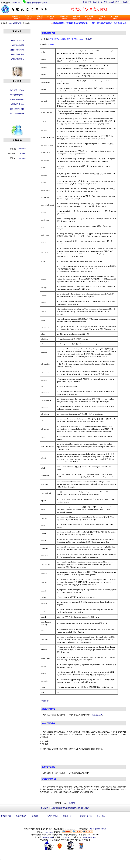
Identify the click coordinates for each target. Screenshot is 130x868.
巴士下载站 (101, 816)
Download (76, 18)
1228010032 (16, 3)
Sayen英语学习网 (115, 2)
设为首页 (104, 2)
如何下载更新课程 (17, 54)
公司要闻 (54, 808)
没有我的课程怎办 (17, 59)
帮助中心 (126, 2)
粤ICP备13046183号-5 (98, 829)
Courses (64, 18)
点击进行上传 (97, 715)
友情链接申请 (6, 816)
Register (89, 18)
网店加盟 (63, 808)
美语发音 (35, 816)
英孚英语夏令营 (86, 816)
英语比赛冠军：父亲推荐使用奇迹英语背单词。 (70, 23)
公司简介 (45, 808)
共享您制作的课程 (17, 109)
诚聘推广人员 (74, 808)
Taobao (114, 18)
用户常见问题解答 (17, 100)
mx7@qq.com (48, 837)
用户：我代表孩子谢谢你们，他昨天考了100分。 (109, 23)
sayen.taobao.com (89, 837)
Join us (102, 18)
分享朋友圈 (87, 2)
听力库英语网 (21, 816)
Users (51, 18)
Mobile (40, 18)
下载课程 (89, 39)
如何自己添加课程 (17, 50)
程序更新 (72, 803)
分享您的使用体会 (17, 104)
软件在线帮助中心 (17, 95)
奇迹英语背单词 (15, 23)
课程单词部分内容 (17, 40)
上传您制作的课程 (17, 45)
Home (16, 18)
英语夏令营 (67, 816)
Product (28, 18)
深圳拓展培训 (53, 816)
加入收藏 (96, 2)
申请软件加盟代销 (17, 113)
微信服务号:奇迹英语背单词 (37, 3)
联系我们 (85, 808)
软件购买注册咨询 (17, 90)
